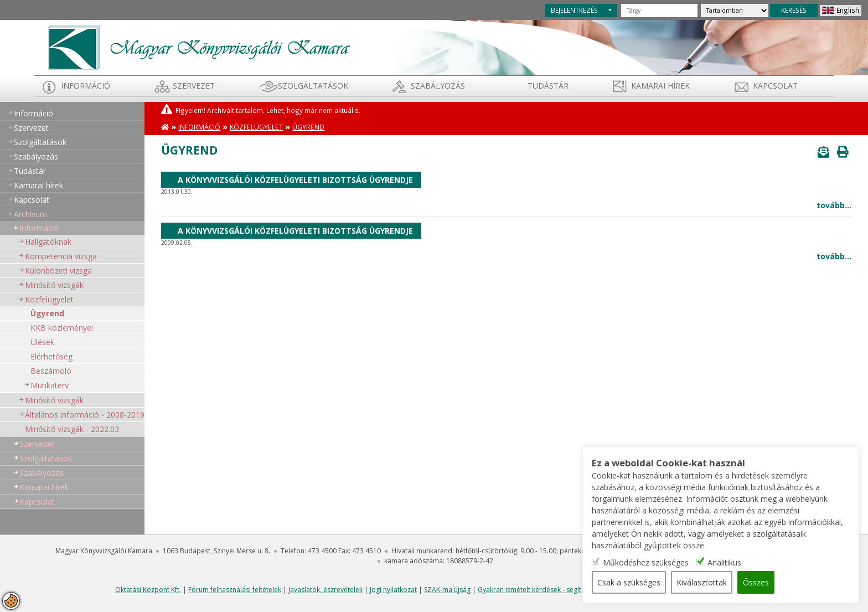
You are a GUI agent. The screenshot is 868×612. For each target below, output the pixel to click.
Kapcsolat (775, 86)
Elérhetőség (51, 356)
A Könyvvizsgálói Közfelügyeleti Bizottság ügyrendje (295, 180)
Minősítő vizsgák (54, 285)
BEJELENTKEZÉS (574, 10)
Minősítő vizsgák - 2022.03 (72, 429)
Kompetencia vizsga (61, 256)
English (848, 10)
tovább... (834, 205)
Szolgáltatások (313, 86)
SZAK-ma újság (447, 590)
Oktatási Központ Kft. (148, 590)
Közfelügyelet (49, 299)
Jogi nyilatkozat (393, 590)
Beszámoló (51, 371)
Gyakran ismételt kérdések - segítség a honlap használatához (573, 590)
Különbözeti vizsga (58, 271)
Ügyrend (47, 313)
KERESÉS (794, 10)
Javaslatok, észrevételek (325, 590)
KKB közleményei (62, 328)
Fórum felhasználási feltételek (235, 590)
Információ (86, 86)
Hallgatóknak (48, 242)
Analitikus (724, 562)
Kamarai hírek (660, 86)
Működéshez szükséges (646, 562)
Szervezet (194, 86)
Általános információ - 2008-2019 (85, 415)
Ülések (42, 342)
